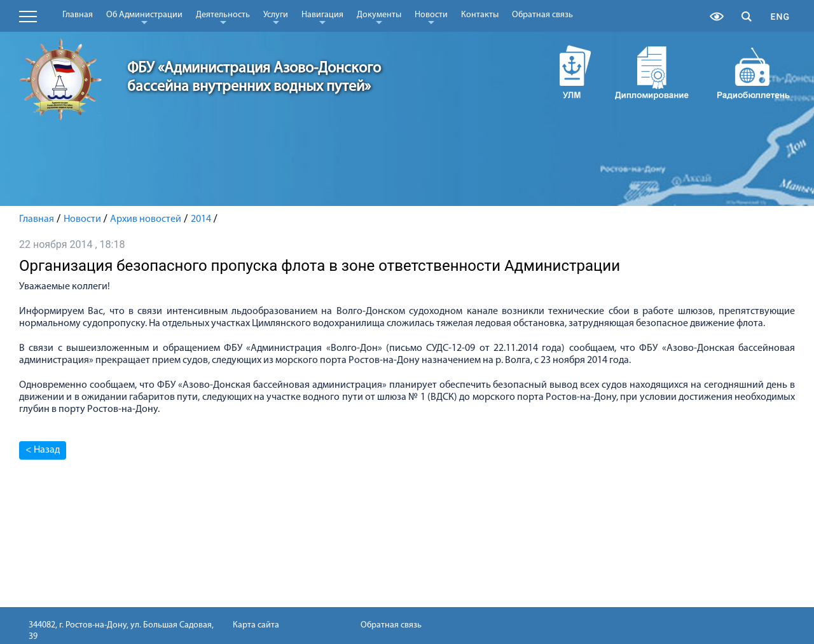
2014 (201, 219)
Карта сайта (256, 625)
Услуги (276, 17)
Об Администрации (144, 17)
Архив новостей (146, 219)
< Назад (43, 450)
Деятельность (223, 17)
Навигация (322, 17)
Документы (379, 17)
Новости (431, 17)
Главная (78, 15)
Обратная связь (542, 15)
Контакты (480, 15)
